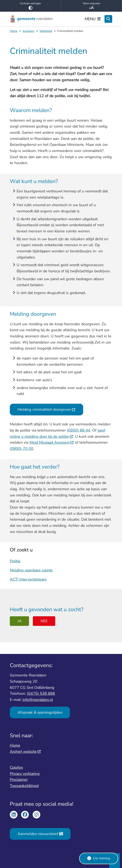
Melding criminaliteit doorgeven (46, 409)
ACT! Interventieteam (28, 579)
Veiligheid (46, 31)
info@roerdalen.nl (38, 700)
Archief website (25, 752)
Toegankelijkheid (24, 786)
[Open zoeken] (108, 19)
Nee (44, 621)
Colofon (16, 767)
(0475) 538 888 (41, 693)
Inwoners (28, 31)
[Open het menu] (93, 19)
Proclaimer (19, 780)
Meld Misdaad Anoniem (52, 442)
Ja (20, 621)
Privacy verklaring (25, 774)
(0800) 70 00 (22, 449)
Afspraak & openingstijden (40, 712)
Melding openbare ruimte (31, 570)
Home (14, 31)
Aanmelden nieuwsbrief (40, 834)
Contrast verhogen (30, 6)
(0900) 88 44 (78, 430)
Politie (15, 561)
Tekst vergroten (91, 6)
